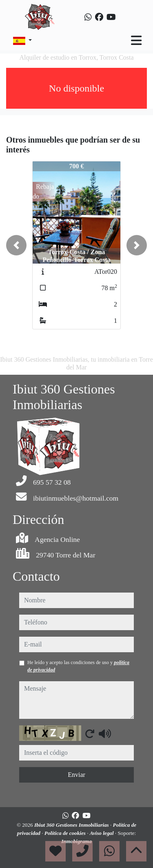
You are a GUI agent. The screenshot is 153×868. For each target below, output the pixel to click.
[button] (16, 245)
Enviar (76, 775)
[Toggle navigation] (136, 40)
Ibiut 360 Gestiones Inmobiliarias (72, 825)
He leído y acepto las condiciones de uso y (78, 666)
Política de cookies (66, 833)
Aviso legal (102, 833)
